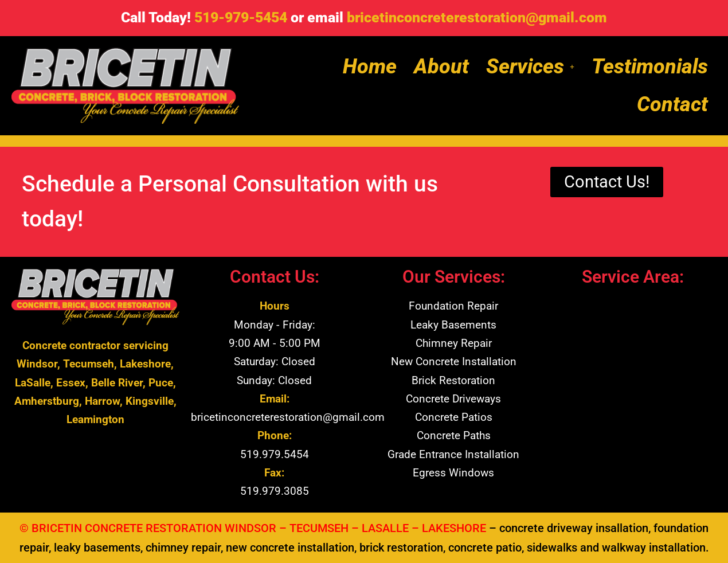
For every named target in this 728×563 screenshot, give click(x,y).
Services (530, 67)
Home (370, 67)
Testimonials (650, 67)
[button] (530, 67)
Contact (672, 104)
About (441, 67)
